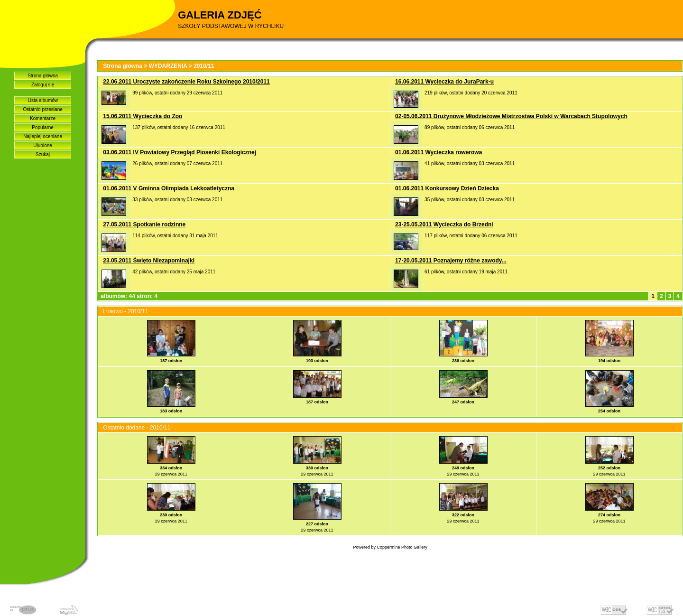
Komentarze (43, 118)
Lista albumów (43, 100)
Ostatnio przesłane (42, 109)
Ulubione (42, 145)
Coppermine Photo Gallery (402, 547)
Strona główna (43, 76)
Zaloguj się (43, 85)
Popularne (43, 127)
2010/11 (204, 66)
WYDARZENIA (168, 66)
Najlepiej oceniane (43, 136)
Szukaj (43, 154)
